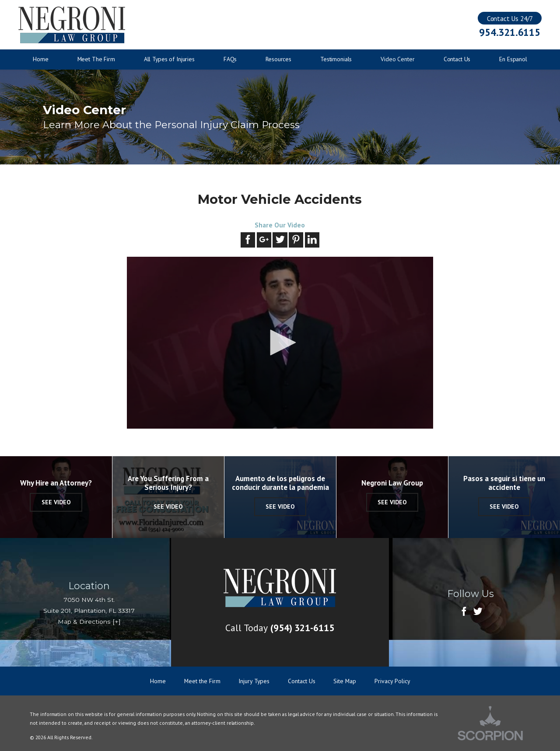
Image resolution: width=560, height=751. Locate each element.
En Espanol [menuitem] (513, 59)
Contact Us (302, 681)
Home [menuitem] (40, 59)
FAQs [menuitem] (230, 59)
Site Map (345, 681)
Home (158, 681)
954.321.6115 (509, 32)
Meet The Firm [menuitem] (96, 59)
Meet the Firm (202, 681)
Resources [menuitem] (278, 59)
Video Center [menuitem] (397, 59)
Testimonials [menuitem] (336, 59)
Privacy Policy (392, 681)
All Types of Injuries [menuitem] (169, 59)
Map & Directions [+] (89, 622)
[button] (280, 342)
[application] (280, 343)
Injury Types (254, 681)
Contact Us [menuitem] (457, 59)
